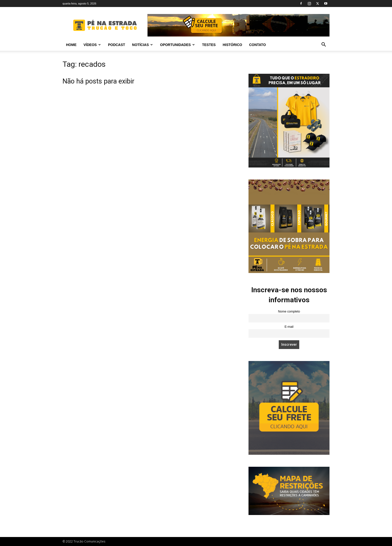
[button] (323, 45)
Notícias (142, 45)
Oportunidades (177, 45)
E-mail (289, 327)
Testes (209, 45)
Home (71, 45)
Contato (257, 45)
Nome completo (289, 311)
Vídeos (92, 45)
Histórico (232, 45)
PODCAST (116, 45)
